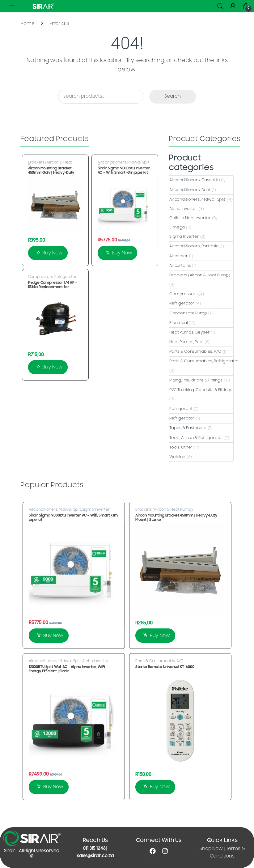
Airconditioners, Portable (194, 246)
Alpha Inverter (183, 209)
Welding (177, 457)
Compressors (40, 277)
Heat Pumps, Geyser (189, 332)
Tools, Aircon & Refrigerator (196, 438)
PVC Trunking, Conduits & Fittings (201, 390)
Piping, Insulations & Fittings (196, 380)
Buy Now (52, 253)
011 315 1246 (94, 848)
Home (27, 24)
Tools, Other (181, 447)
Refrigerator (66, 277)
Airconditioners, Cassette (195, 180)
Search (220, 6)
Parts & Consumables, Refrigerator (204, 361)
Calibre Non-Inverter (190, 218)
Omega (177, 227)
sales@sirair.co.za (95, 856)
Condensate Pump (188, 313)
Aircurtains (180, 266)
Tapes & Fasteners (188, 428)
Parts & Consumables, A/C (195, 351)
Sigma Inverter (184, 236)
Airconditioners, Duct (190, 190)
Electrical (179, 323)
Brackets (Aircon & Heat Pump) (50, 164)
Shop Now (211, 849)
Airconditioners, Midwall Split (124, 162)
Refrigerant (181, 409)
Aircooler (179, 256)
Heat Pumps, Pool (186, 342)
